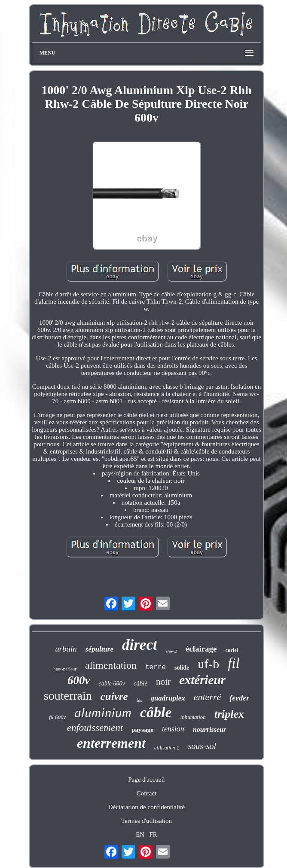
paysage (142, 730)
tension (173, 729)
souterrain (68, 696)
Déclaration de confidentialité (147, 807)
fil (234, 663)
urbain (66, 649)
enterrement (111, 743)
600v (79, 680)
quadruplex (168, 698)
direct (140, 645)
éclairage (201, 649)
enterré (208, 697)
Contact (147, 793)
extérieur (202, 680)
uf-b (208, 664)
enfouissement (95, 728)
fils (139, 700)
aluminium (103, 713)
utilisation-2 (167, 748)
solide (182, 668)
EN (140, 834)
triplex (229, 714)
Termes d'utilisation (147, 821)
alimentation (111, 665)
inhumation (193, 717)
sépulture (99, 649)
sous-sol (202, 746)
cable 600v (112, 684)
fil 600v (57, 717)
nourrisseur (209, 729)
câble (156, 712)
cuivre (114, 696)
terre (156, 667)
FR (153, 834)
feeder (239, 698)
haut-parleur (65, 669)
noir (163, 682)
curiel (232, 650)
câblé (140, 683)
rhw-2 (171, 651)
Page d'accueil (147, 780)
